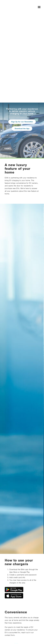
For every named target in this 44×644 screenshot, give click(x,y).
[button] (39, 7)
